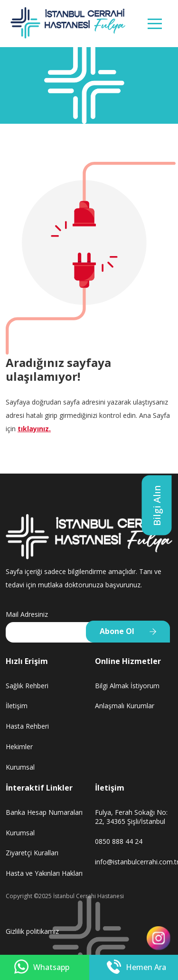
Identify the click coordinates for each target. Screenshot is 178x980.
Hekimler (19, 747)
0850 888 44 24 (119, 841)
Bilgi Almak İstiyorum (127, 686)
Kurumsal (20, 767)
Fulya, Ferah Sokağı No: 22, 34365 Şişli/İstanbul (131, 817)
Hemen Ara (136, 967)
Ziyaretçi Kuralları (32, 853)
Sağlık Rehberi (27, 686)
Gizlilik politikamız (32, 931)
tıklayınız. (34, 429)
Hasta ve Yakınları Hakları (44, 873)
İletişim (17, 706)
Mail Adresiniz (27, 614)
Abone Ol (117, 631)
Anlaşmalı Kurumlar (125, 706)
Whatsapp (42, 967)
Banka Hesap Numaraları (44, 812)
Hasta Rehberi (27, 726)
